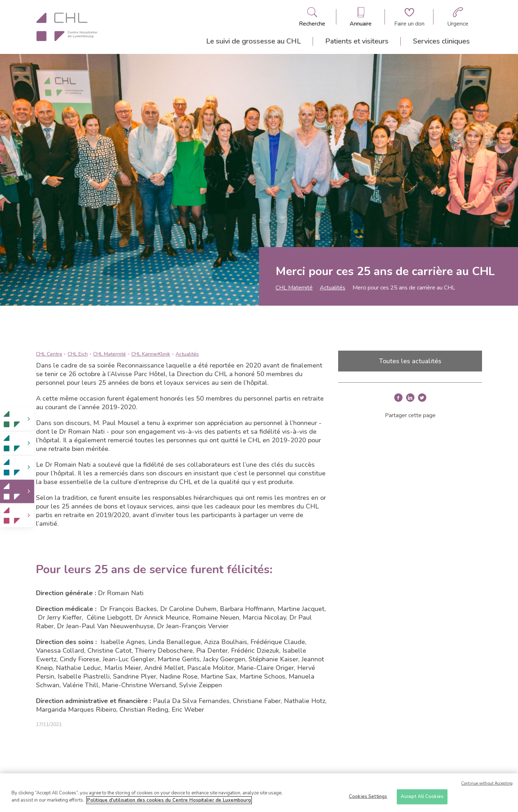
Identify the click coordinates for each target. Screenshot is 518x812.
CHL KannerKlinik (151, 354)
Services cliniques (441, 41)
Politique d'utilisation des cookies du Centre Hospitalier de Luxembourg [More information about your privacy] (169, 803)
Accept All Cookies (422, 799)
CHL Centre (49, 354)
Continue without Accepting (487, 786)
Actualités (333, 288)
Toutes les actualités (410, 361)
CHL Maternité (294, 288)
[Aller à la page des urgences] (458, 17)
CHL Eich (78, 354)
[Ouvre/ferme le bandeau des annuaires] (361, 17)
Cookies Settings (368, 799)
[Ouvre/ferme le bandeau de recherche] (312, 17)
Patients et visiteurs (357, 41)
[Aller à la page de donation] (409, 17)
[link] (17, 419)
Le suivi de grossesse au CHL (253, 41)
